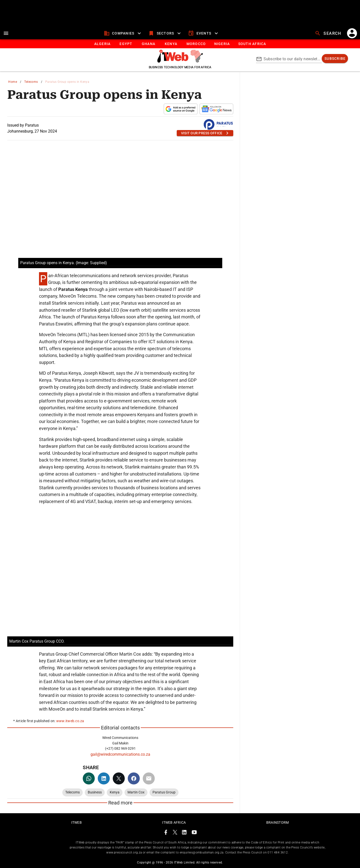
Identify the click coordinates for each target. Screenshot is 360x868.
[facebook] (134, 778)
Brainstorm (278, 822)
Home (13, 82)
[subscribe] (335, 59)
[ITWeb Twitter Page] (175, 833)
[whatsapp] (89, 778)
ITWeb (76, 822)
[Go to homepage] (180, 61)
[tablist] (180, 44)
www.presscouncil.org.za (124, 852)
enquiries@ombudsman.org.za (202, 852)
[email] (149, 778)
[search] (328, 33)
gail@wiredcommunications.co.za (120, 754)
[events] (204, 33)
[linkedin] (104, 778)
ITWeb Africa (174, 822)
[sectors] (165, 33)
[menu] (6, 33)
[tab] (102, 44)
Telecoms (31, 82)
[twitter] (119, 778)
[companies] (123, 33)
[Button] (252, 44)
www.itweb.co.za (70, 721)
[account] (352, 33)
